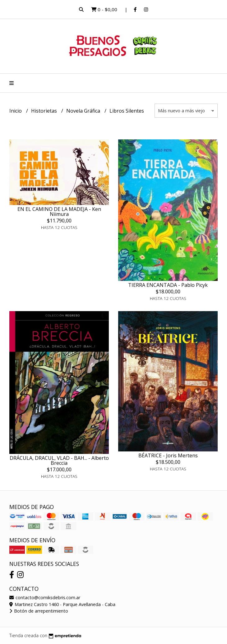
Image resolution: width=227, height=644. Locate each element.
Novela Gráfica (84, 111)
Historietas (45, 111)
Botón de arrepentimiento (39, 611)
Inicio (16, 111)
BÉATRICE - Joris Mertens (168, 455)
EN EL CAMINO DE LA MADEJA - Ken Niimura (59, 212)
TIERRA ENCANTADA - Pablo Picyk (168, 285)
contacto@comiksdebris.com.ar (45, 597)
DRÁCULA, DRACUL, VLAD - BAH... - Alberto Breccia (59, 460)
